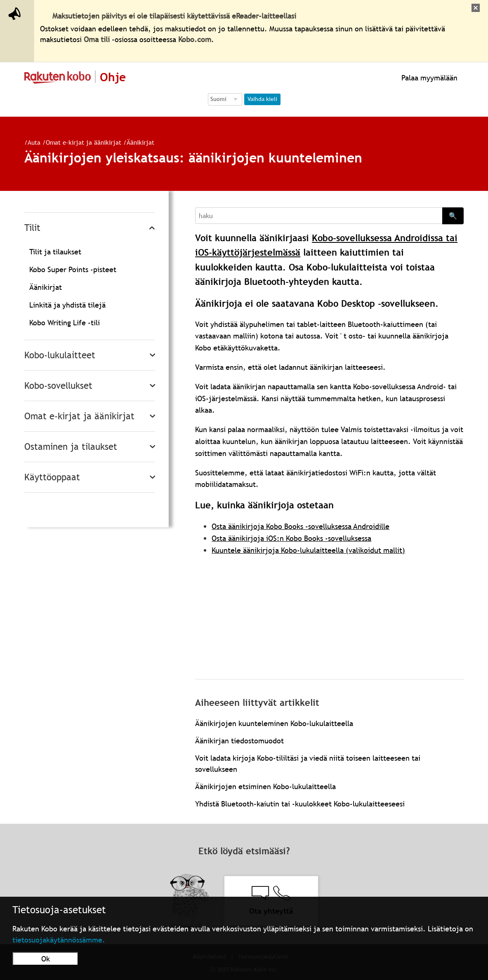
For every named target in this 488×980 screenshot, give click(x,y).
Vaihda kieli (262, 99)
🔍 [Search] (453, 216)
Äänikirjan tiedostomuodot (239, 741)
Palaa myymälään (428, 78)
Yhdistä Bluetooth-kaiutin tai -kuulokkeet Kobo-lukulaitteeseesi (300, 804)
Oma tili (97, 39)
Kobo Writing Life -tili (65, 323)
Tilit (32, 228)
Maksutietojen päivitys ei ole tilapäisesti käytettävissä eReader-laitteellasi (174, 16)
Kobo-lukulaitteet (60, 355)
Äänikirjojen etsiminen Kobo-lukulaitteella (265, 786)
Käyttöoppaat (52, 477)
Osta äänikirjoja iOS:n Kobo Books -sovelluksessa (291, 538)
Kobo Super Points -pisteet (73, 269)
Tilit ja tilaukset (55, 252)
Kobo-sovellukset (58, 386)
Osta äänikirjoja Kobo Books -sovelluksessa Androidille (301, 526)
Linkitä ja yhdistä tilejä (67, 305)
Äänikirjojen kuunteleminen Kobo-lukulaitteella (274, 723)
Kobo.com (195, 39)
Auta (31, 142)
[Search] (319, 216)
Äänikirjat (137, 142)
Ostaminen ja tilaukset (71, 447)
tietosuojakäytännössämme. (59, 940)
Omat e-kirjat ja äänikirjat (80, 142)
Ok (46, 959)
